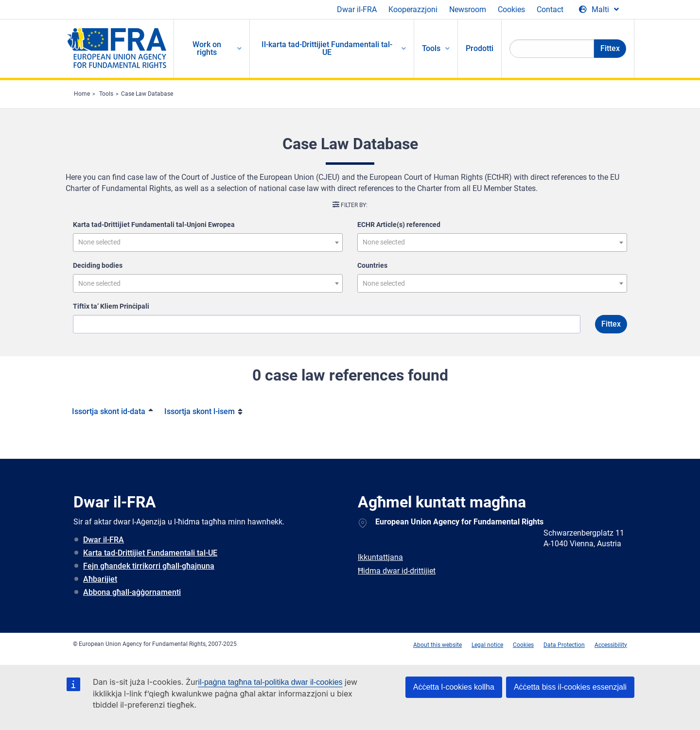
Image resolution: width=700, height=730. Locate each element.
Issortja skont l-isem (200, 411)
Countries (372, 265)
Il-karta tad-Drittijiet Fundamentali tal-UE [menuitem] (327, 48)
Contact (550, 9)
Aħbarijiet (100, 579)
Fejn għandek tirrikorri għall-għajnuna (149, 566)
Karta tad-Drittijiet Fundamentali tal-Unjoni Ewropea (154, 225)
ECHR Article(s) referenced (399, 225)
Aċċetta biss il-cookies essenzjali (570, 687)
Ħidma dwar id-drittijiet (397, 571)
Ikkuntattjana (380, 557)
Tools (106, 94)
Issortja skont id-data (109, 411)
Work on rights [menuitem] (207, 48)
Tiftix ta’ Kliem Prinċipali (111, 306)
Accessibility (611, 645)
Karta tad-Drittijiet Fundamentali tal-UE (150, 553)
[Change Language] (599, 10)
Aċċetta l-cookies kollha (454, 687)
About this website (437, 645)
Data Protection (564, 645)
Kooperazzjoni (413, 9)
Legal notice (487, 645)
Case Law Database (147, 94)
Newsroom (468, 9)
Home (82, 94)
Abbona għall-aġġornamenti (132, 592)
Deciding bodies (98, 265)
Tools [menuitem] (431, 48)
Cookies (511, 9)
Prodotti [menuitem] (480, 48)
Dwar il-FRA (357, 9)
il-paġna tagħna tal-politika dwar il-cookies (271, 682)
